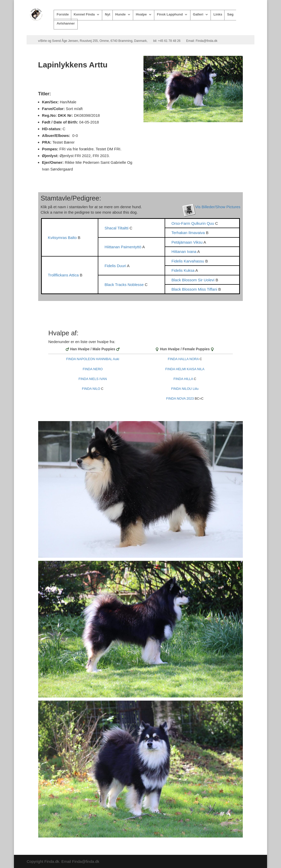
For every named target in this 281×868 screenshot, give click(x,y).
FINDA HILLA (183, 379)
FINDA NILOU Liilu (185, 389)
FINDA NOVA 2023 (180, 399)
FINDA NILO (91, 389)
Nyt (107, 14)
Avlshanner (66, 24)
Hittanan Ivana (184, 251)
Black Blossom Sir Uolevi (193, 280)
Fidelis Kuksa (183, 270)
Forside (63, 14)
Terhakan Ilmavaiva (188, 233)
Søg (230, 14)
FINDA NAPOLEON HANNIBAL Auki (93, 359)
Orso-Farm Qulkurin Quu (193, 223)
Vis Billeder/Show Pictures (218, 207)
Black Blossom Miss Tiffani (195, 289)
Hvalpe (141, 14)
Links (218, 14)
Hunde (121, 14)
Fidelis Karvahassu (188, 261)
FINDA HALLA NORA (183, 359)
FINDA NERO (93, 369)
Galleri (198, 14)
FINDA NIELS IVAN (93, 379)
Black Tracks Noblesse (125, 285)
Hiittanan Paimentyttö (123, 247)
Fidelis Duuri (116, 266)
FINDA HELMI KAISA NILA (185, 369)
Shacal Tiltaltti (117, 228)
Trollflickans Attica (64, 275)
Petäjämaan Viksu (187, 242)
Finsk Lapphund (170, 14)
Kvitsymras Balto (63, 238)
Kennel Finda (84, 14)
